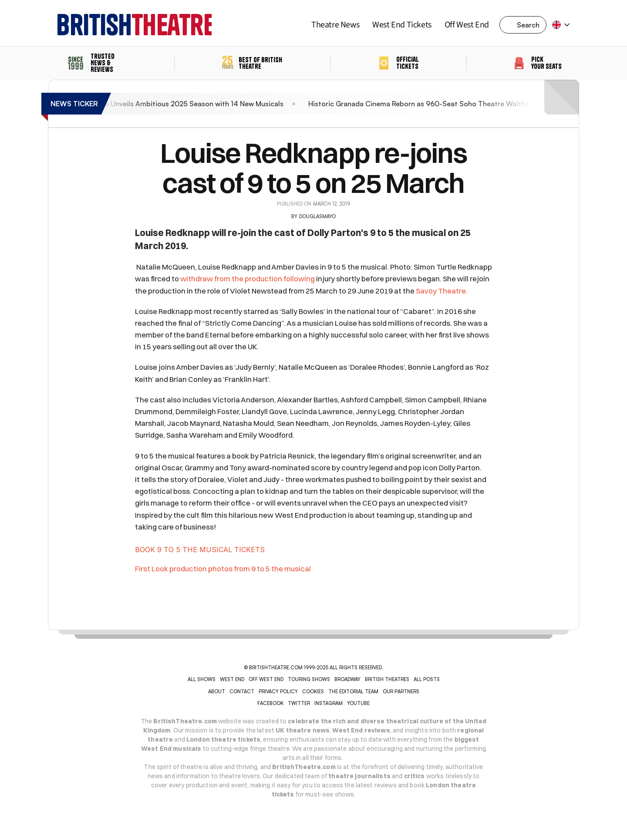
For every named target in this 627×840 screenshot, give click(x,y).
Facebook (270, 703)
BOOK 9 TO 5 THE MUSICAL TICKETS (200, 550)
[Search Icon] (526, 25)
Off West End (467, 25)
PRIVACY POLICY (278, 692)
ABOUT (217, 692)
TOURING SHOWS (309, 679)
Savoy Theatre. (442, 291)
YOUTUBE (358, 703)
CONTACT (242, 692)
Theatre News (335, 25)
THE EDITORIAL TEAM (353, 692)
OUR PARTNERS (401, 692)
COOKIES (313, 692)
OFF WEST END (266, 679)
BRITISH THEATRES (387, 679)
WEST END (232, 679)
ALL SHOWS (202, 679)
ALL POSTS (427, 679)
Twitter (299, 703)
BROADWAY (347, 679)
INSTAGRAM (329, 703)
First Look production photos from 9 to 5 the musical (223, 568)
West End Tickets (402, 25)
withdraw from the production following (248, 278)
